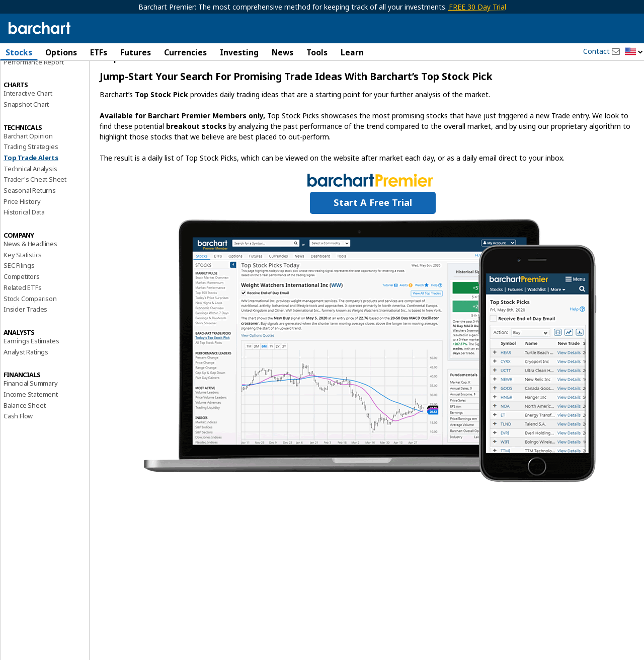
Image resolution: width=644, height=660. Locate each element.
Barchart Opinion (28, 164)
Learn (352, 52)
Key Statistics (23, 283)
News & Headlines (30, 272)
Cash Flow (18, 445)
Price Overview (26, 79)
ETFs (99, 52)
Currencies (185, 52)
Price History (22, 230)
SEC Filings (19, 294)
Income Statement (31, 422)
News (283, 52)
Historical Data (24, 241)
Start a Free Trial (373, 231)
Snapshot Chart (26, 132)
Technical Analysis (30, 197)
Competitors (22, 305)
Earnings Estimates (31, 369)
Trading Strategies (31, 175)
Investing (239, 52)
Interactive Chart (28, 121)
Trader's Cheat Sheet (35, 208)
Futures (136, 52)
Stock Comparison (30, 327)
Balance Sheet (24, 433)
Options (61, 52)
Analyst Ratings (26, 380)
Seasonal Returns (30, 218)
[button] (634, 52)
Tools (317, 52)
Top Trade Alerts (31, 186)
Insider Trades (25, 337)
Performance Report (33, 90)
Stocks (19, 52)
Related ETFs (23, 316)
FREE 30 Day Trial (477, 7)
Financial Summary (31, 411)
